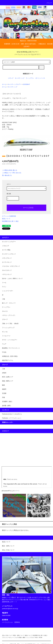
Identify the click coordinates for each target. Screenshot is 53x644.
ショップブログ (30, 637)
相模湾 (4, 389)
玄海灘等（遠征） (8, 402)
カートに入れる (26, 208)
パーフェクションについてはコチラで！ (26, 54)
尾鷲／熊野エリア (8, 381)
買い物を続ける (7, 175)
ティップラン (30, 78)
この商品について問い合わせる (12, 173)
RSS (36, 637)
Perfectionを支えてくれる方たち (12, 414)
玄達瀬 (4, 393)
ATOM (40, 637)
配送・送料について (19, 635)
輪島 (3, 385)
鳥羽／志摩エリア (8, 377)
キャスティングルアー (15, 84)
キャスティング (20, 78)
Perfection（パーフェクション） (12, 418)
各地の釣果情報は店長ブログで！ (26, 52)
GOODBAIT (26, 84)
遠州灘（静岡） (7, 406)
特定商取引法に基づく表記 (10, 221)
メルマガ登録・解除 (20, 637)
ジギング (11, 78)
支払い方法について (7, 635)
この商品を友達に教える (10, 170)
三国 (3, 369)
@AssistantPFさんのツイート (11, 491)
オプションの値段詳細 (9, 216)
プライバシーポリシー (8, 637)
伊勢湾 (4, 373)
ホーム (4, 84)
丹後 (3, 397)
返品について (6, 219)
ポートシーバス (40, 78)
